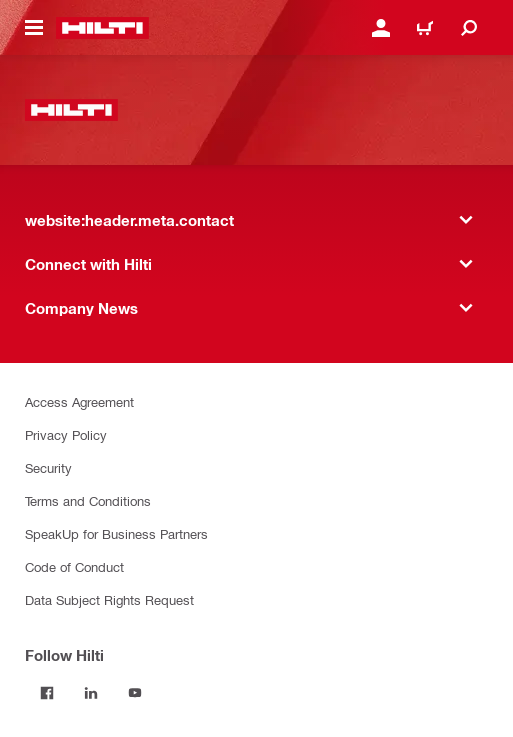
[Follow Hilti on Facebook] (47, 693)
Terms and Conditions (88, 500)
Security (48, 467)
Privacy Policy (66, 434)
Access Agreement (79, 401)
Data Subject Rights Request (109, 599)
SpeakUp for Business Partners (116, 533)
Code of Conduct (74, 566)
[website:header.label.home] (102, 28)
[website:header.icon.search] (469, 28)
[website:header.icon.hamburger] (34, 28)
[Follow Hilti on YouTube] (135, 693)
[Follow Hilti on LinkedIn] (91, 693)
